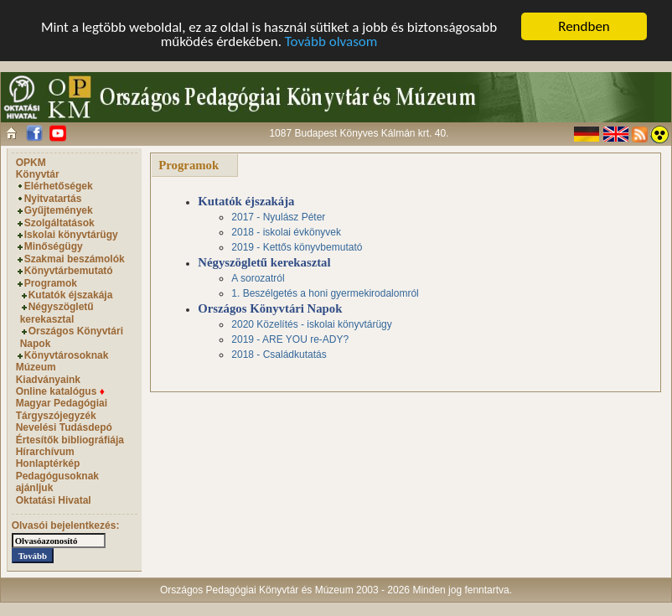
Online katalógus (60, 391)
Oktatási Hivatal (54, 500)
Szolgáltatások (59, 223)
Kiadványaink (48, 380)
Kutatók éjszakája (71, 295)
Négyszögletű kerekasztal (57, 313)
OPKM (31, 163)
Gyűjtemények (59, 210)
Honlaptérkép (48, 463)
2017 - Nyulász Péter (278, 217)
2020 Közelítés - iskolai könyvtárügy (311, 324)
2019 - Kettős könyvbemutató (297, 247)
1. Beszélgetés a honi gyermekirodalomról (325, 293)
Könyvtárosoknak (67, 355)
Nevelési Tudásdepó (64, 427)
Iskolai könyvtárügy (71, 235)
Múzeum (36, 367)
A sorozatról (258, 278)
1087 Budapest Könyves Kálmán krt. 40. (359, 133)
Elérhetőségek (59, 186)
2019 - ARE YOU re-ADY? (290, 339)
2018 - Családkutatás (279, 355)
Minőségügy (54, 246)
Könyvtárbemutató (69, 271)
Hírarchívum (45, 452)
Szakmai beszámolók (75, 259)
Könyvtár (38, 174)
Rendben (584, 26)
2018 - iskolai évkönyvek (286, 232)
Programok (51, 283)
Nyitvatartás (53, 199)
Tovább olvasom (331, 41)
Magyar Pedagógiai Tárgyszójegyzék (62, 409)
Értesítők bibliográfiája (70, 440)
